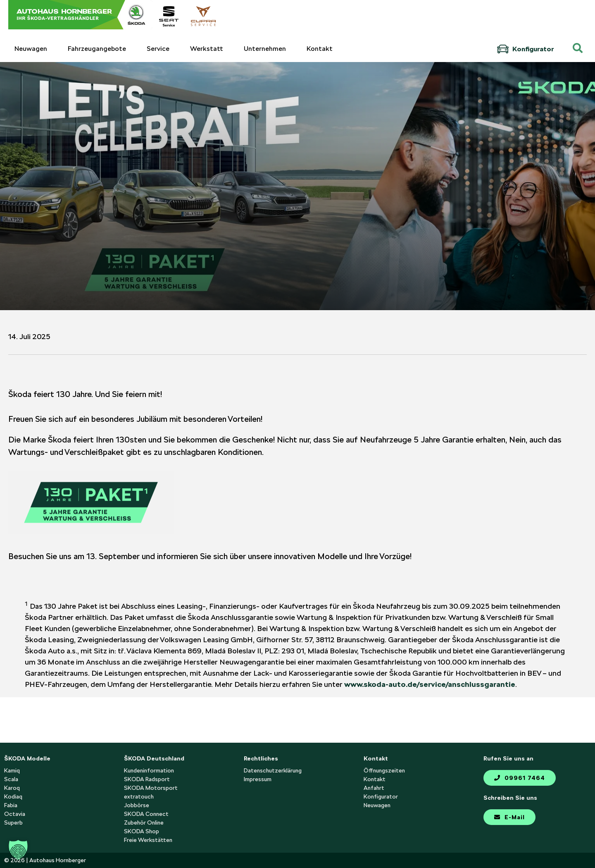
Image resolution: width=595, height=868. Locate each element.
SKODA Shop (142, 831)
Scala (11, 779)
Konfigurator (525, 49)
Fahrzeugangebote (97, 49)
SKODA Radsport (147, 779)
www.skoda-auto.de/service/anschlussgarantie (430, 684)
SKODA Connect (146, 814)
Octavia (15, 814)
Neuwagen (31, 49)
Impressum (258, 779)
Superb (13, 823)
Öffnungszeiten (384, 770)
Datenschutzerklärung (273, 770)
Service (158, 49)
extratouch (139, 796)
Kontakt (320, 49)
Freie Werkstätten (148, 840)
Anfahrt (374, 788)
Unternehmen (265, 49)
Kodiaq (13, 796)
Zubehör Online (144, 823)
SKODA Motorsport (151, 788)
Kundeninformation (149, 770)
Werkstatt (207, 49)
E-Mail (509, 817)
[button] (18, 850)
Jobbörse (137, 805)
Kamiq (12, 770)
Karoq (12, 788)
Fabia (11, 805)
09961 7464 (520, 778)
